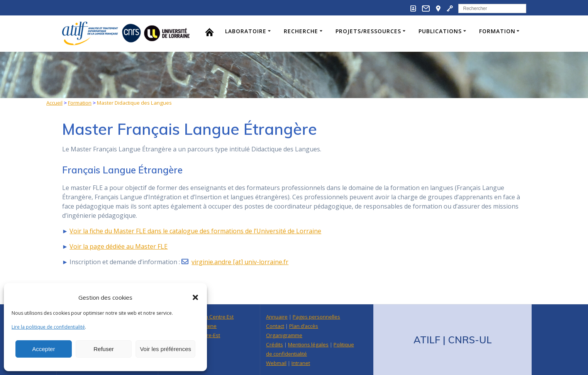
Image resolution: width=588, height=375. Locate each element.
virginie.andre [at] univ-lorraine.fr (240, 262)
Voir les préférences (165, 349)
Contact (275, 326)
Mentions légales (308, 344)
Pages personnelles (316, 317)
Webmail (276, 363)
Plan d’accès (304, 326)
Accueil (54, 103)
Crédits (275, 344)
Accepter (43, 349)
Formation (497, 31)
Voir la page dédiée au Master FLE (119, 246)
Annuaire (277, 317)
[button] (195, 297)
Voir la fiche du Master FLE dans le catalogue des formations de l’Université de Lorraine (195, 231)
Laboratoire (246, 31)
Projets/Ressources (368, 31)
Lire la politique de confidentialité (48, 327)
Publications (440, 31)
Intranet (301, 363)
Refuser (104, 349)
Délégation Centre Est (208, 317)
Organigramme (284, 335)
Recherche (301, 31)
